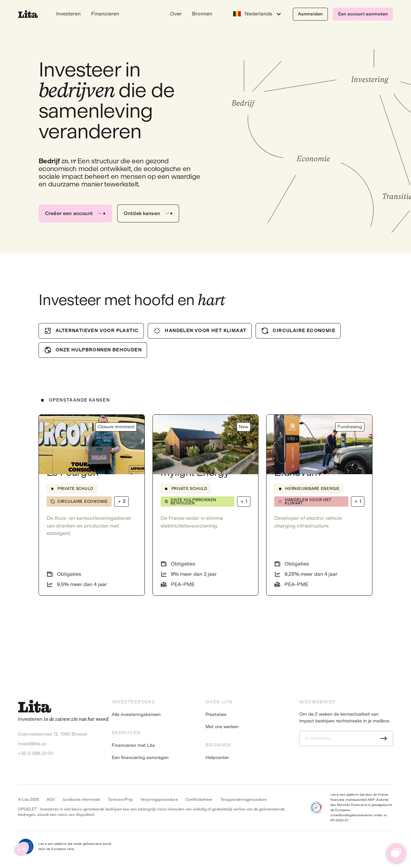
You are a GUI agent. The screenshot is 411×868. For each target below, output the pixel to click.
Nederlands (253, 14)
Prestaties (216, 715)
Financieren (105, 14)
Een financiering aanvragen (140, 758)
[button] (22, 849)
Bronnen (202, 14)
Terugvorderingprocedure (244, 800)
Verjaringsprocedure (159, 800)
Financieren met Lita (133, 746)
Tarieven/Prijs (120, 800)
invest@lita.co (32, 744)
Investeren (68, 14)
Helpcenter (217, 758)
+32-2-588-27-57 (36, 753)
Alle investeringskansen (136, 715)
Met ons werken (222, 727)
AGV (51, 800)
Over (176, 14)
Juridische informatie (81, 800)
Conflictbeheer (199, 800)
